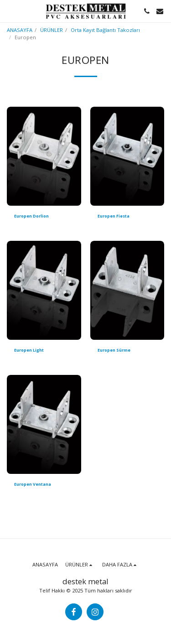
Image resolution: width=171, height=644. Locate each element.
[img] (44, 156)
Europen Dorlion (31, 216)
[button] (10, 11)
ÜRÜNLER (52, 30)
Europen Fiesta (114, 216)
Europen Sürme (114, 350)
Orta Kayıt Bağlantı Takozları (105, 30)
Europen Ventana (33, 484)
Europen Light (29, 350)
